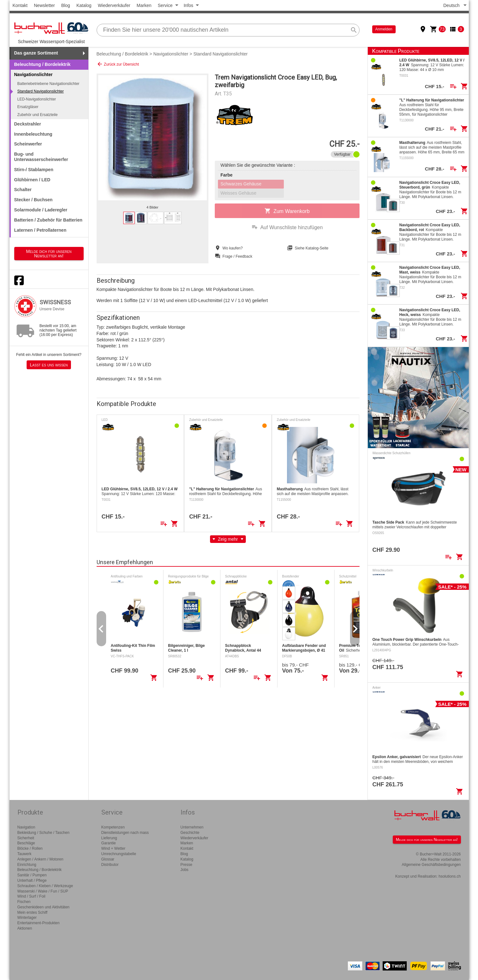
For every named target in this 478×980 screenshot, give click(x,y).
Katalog (84, 5)
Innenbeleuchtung (33, 134)
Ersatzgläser (28, 107)
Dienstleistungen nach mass (125, 833)
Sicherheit (26, 838)
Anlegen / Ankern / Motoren (40, 859)
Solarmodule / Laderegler (41, 210)
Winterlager (27, 918)
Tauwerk (25, 854)
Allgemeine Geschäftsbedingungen (431, 865)
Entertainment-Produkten (38, 923)
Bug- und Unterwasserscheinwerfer (41, 157)
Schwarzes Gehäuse (241, 184)
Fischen (24, 902)
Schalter (23, 190)
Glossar (108, 859)
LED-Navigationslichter (37, 99)
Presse (186, 865)
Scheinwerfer (28, 144)
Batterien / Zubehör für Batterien (48, 220)
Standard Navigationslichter (41, 91)
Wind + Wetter (113, 848)
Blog (66, 5)
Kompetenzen (113, 827)
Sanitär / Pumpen (32, 875)
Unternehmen (192, 827)
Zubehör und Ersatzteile (38, 115)
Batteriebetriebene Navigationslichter (48, 84)
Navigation (26, 827)
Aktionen (25, 928)
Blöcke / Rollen (30, 848)
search (354, 30)
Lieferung (109, 838)
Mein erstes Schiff (32, 912)
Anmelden (384, 29)
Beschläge (26, 843)
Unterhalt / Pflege (32, 880)
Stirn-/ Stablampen (34, 170)
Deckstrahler (28, 124)
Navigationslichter (171, 54)
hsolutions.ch (449, 876)
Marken (144, 5)
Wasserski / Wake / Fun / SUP (43, 891)
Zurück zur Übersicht (118, 64)
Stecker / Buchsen (33, 200)
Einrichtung (27, 865)
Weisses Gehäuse (238, 193)
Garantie (109, 843)
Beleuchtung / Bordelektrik (42, 64)
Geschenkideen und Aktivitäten (44, 907)
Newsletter (44, 5)
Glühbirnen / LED (32, 180)
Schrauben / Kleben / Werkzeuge (45, 886)
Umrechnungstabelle (119, 854)
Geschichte (190, 833)
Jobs (185, 870)
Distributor (110, 865)
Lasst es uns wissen (49, 365)
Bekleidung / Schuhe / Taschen (44, 833)
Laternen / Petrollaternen (40, 230)
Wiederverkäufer (114, 5)
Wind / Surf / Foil (32, 896)
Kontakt (20, 5)
